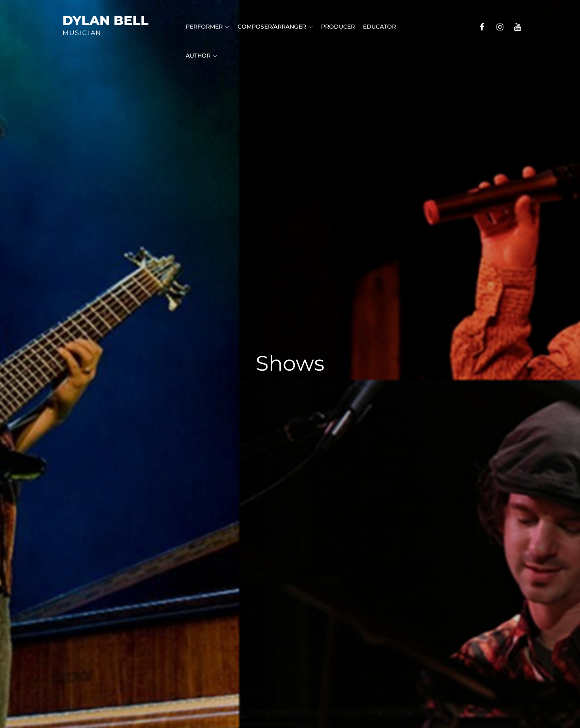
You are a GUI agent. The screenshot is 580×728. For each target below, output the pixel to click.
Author (202, 56)
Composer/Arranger (275, 27)
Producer (338, 27)
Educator (379, 27)
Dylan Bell (106, 20)
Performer (208, 27)
